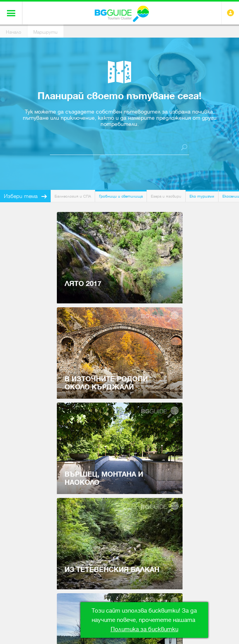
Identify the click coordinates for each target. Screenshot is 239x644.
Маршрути (45, 32)
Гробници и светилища (121, 196)
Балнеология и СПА (73, 196)
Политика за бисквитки (144, 629)
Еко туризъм (202, 196)
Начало (14, 32)
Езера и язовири (166, 196)
